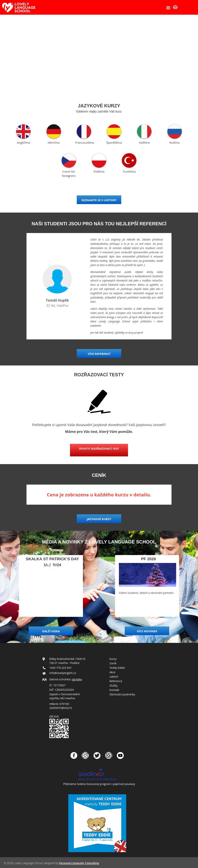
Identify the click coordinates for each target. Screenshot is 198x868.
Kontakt (114, 690)
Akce (112, 672)
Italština (144, 142)
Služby (114, 685)
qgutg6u (77, 679)
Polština (99, 171)
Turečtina (129, 171)
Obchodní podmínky (122, 694)
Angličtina (23, 142)
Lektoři (114, 677)
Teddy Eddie (117, 668)
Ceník (113, 663)
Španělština (114, 142)
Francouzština (85, 142)
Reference (116, 681)
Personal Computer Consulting (79, 863)
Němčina (54, 142)
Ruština (174, 142)
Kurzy (113, 659)
